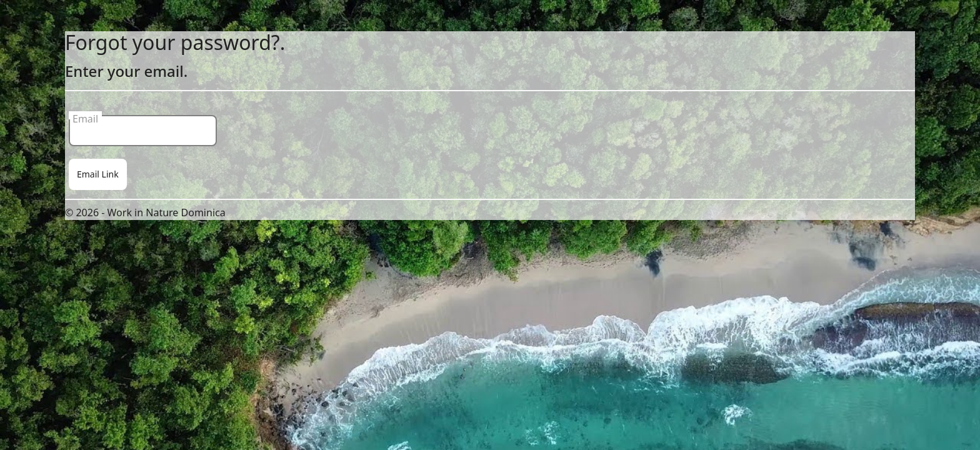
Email (85, 116)
